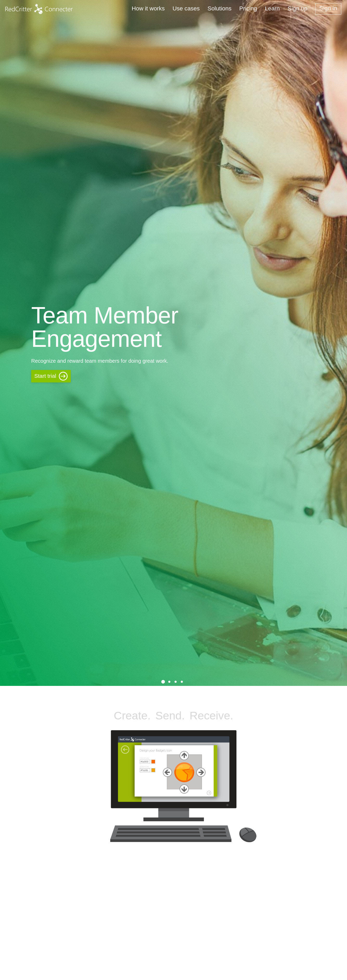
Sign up (298, 8)
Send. (170, 716)
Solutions (220, 8)
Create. (132, 716)
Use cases (186, 8)
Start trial (45, 376)
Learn (272, 8)
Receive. (211, 716)
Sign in (328, 8)
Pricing (248, 8)
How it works (148, 8)
